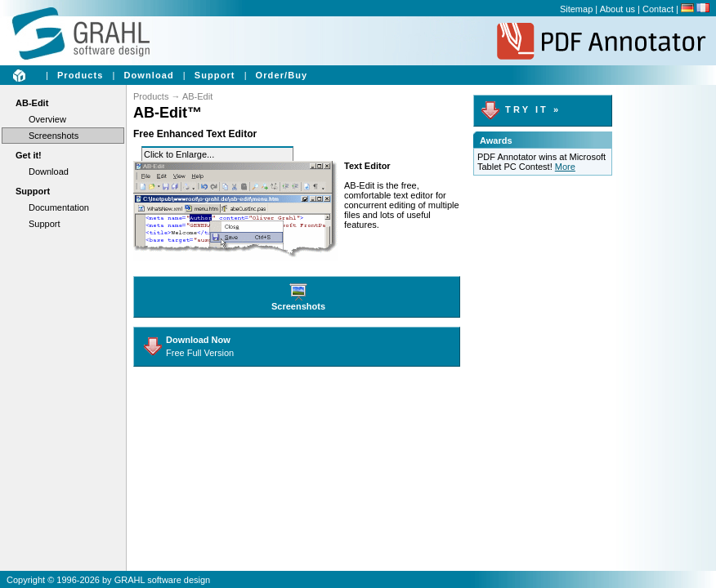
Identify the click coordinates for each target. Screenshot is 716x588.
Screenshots (54, 136)
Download (148, 75)
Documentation (59, 207)
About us (618, 9)
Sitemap (576, 9)
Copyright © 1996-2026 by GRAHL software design (108, 580)
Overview (47, 119)
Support (215, 75)
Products (80, 75)
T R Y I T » (519, 109)
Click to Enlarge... (179, 154)
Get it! (29, 155)
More (565, 167)
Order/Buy (282, 75)
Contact (658, 9)
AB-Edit (32, 103)
